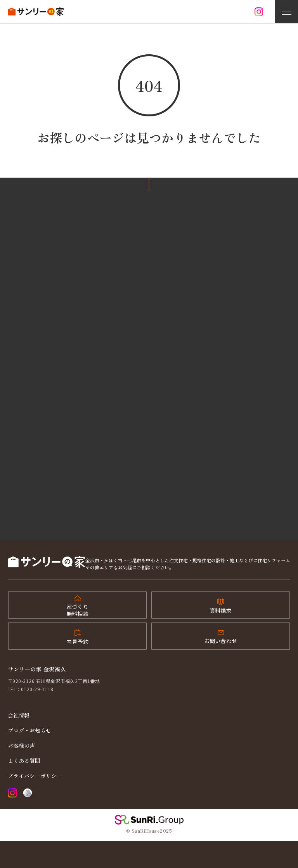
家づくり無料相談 (77, 610)
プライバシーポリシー (35, 776)
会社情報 (19, 715)
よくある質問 (24, 761)
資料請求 (221, 610)
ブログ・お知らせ (29, 730)
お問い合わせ (221, 641)
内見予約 (77, 641)
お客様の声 (21, 745)
